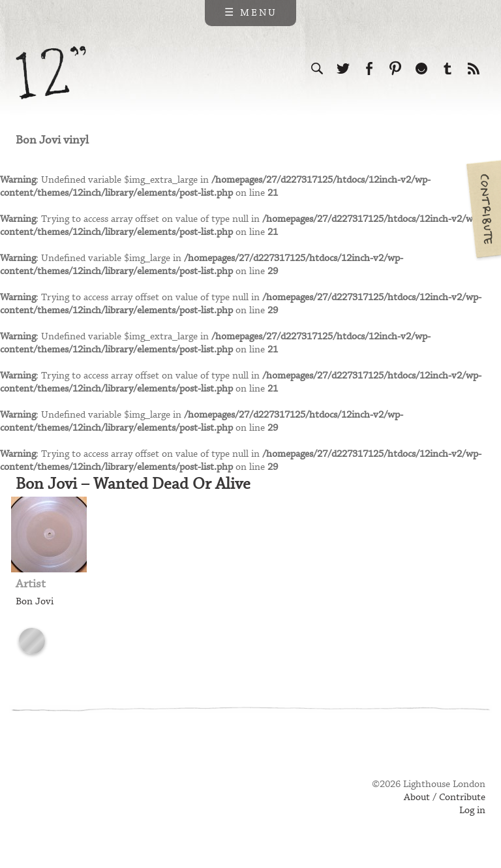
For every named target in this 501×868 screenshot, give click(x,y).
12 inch (51, 73)
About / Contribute (445, 798)
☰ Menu (251, 13)
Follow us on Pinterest (395, 69)
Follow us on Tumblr (448, 69)
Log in (472, 811)
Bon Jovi (35, 602)
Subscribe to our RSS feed (474, 69)
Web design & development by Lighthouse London (73, 803)
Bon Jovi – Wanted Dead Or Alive (133, 484)
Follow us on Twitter (343, 69)
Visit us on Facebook (369, 69)
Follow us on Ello (421, 69)
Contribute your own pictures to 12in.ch (483, 209)
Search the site (317, 69)
